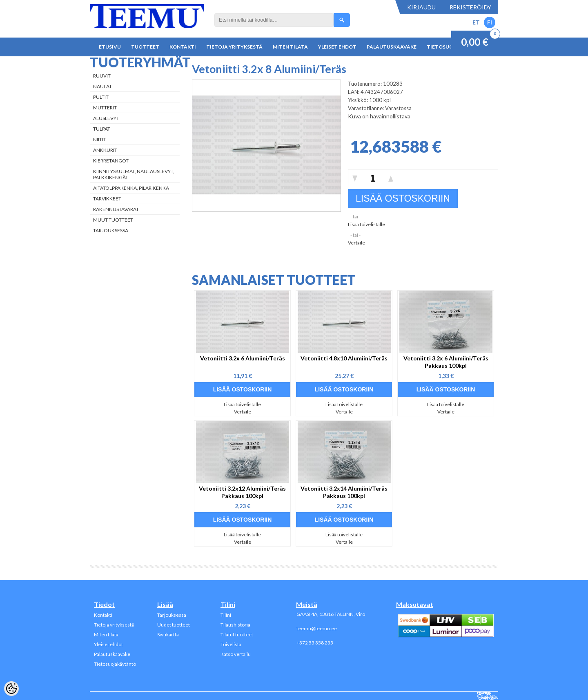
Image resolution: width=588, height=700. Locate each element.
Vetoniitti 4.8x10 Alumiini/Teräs (344, 358)
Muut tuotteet (113, 220)
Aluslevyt (106, 118)
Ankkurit (105, 150)
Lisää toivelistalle (366, 224)
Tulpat (102, 129)
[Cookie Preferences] (11, 689)
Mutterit (105, 108)
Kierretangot (111, 161)
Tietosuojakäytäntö (115, 664)
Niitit (100, 139)
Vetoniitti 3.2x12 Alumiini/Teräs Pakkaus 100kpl (242, 492)
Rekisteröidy (470, 7)
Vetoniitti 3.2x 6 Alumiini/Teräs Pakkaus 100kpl (446, 362)
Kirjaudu (421, 7)
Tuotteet (145, 47)
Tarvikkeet (107, 199)
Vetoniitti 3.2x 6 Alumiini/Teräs (243, 358)
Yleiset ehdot (337, 47)
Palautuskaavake (392, 47)
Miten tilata (290, 47)
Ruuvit (102, 76)
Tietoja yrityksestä (234, 47)
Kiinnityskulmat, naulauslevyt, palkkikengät (134, 174)
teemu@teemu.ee (317, 628)
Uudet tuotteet (174, 625)
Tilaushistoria (235, 625)
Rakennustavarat (116, 209)
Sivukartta (168, 634)
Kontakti (183, 47)
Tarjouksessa (111, 230)
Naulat (102, 86)
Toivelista (231, 644)
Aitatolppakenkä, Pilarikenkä (131, 188)
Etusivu (110, 47)
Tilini (226, 615)
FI (490, 22)
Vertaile (356, 243)
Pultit (101, 97)
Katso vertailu (236, 654)
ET (476, 22)
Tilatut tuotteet (237, 634)
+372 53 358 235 (315, 643)
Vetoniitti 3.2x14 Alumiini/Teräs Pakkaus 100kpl (344, 492)
